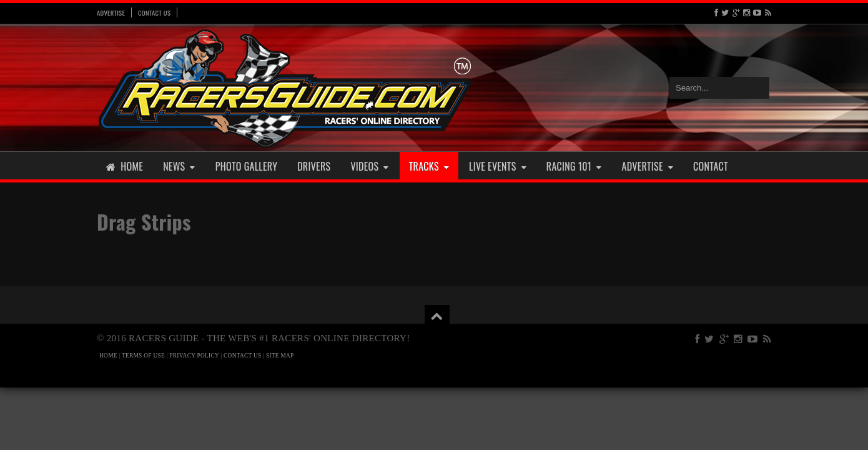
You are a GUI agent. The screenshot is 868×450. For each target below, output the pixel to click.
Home (125, 166)
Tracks (429, 166)
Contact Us (154, 12)
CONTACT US (242, 356)
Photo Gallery (246, 166)
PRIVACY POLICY (194, 356)
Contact (711, 166)
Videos (369, 166)
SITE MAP (280, 356)
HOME (108, 356)
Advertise (111, 12)
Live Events (498, 166)
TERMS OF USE (143, 356)
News (179, 166)
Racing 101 (574, 166)
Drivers (314, 166)
